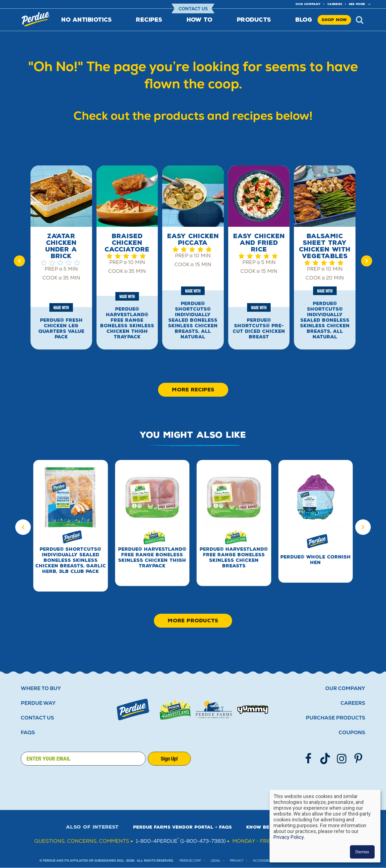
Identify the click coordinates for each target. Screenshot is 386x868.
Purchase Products (336, 718)
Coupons (352, 733)
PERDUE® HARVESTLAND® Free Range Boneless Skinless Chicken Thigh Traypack (127, 323)
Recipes (149, 20)
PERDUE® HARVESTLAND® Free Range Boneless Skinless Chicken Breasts (234, 558)
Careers (335, 4)
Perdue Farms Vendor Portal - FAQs (182, 827)
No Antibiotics (86, 20)
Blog (304, 20)
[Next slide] (367, 261)
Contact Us (193, 9)
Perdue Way (38, 703)
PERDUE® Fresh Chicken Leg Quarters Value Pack (61, 329)
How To (200, 20)
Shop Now (334, 20)
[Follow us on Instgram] (342, 759)
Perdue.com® (190, 861)
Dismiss (362, 852)
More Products (193, 621)
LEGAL (216, 861)
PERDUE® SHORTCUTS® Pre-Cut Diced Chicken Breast (259, 329)
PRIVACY (237, 861)
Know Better (264, 827)
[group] (61, 261)
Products (254, 20)
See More (357, 4)
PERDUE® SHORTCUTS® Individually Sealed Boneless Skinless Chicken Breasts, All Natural (193, 320)
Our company (308, 4)
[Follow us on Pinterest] (358, 759)
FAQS (28, 733)
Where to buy (41, 688)
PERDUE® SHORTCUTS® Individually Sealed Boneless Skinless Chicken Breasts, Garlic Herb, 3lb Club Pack (71, 560)
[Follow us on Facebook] (308, 759)
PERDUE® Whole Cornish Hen (316, 560)
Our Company (345, 688)
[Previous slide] (19, 261)
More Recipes (193, 390)
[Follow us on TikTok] (325, 759)
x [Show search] (360, 20)
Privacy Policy (289, 837)
